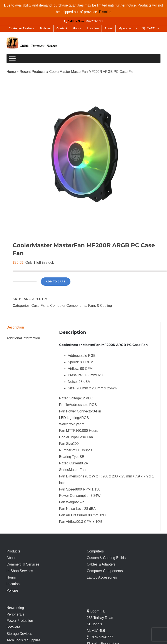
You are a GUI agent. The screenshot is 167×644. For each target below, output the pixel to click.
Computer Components (68, 306)
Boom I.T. (97, 611)
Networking (15, 608)
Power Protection (20, 621)
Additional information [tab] (23, 338)
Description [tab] (15, 327)
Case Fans (40, 306)
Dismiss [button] (105, 12)
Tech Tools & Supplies (23, 640)
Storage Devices (19, 634)
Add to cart (56, 281)
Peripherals (15, 614)
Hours (11, 577)
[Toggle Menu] (12, 59)
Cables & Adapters (101, 564)
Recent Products (32, 72)
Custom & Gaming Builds (106, 558)
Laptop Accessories (102, 577)
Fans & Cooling (100, 306)
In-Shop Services (20, 571)
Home (11, 72)
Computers (95, 551)
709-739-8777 (94, 21)
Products (13, 551)
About (11, 558)
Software (13, 627)
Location (13, 584)
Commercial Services (23, 564)
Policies (13, 590)
